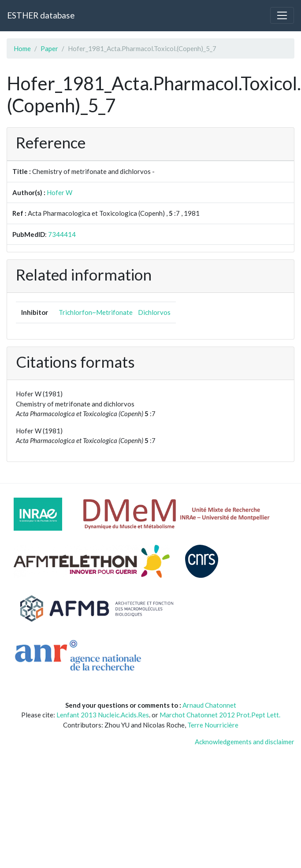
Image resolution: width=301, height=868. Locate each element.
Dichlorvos (154, 312)
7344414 (62, 234)
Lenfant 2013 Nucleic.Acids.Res (103, 715)
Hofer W (59, 192)
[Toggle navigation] (282, 15)
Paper (49, 48)
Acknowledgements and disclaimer (245, 742)
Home (22, 48)
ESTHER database (41, 15)
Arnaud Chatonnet (209, 705)
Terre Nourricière (213, 725)
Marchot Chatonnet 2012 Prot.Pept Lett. (220, 715)
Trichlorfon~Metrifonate (96, 312)
